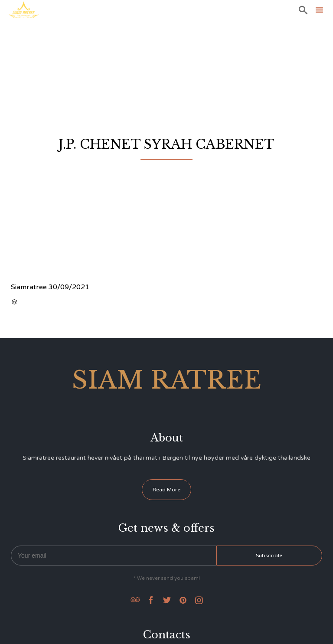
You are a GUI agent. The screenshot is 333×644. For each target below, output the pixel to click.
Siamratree (29, 287)
